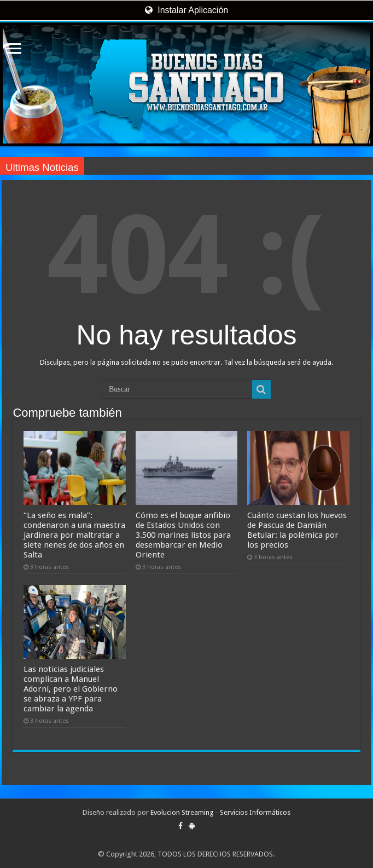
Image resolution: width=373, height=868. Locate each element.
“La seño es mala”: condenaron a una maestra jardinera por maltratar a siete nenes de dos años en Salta (74, 535)
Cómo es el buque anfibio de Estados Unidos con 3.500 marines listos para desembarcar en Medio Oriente (183, 535)
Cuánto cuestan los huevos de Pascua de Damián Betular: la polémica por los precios (297, 530)
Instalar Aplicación (186, 10)
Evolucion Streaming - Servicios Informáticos (220, 812)
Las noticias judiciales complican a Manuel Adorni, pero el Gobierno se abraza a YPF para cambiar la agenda (71, 689)
